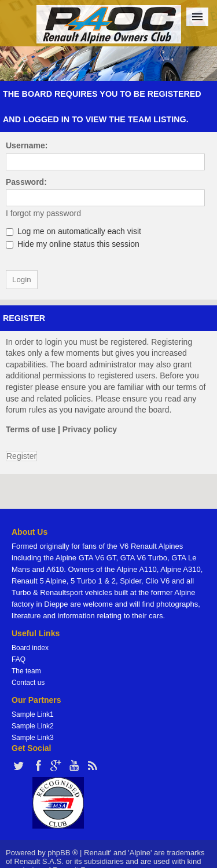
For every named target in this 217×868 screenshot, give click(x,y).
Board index (30, 648)
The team (26, 671)
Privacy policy (90, 429)
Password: (26, 182)
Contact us (28, 683)
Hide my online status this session (73, 244)
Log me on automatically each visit (73, 231)
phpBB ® (62, 853)
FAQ (19, 659)
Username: (27, 145)
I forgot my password (43, 213)
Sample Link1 (33, 714)
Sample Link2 (33, 726)
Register (21, 456)
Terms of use (31, 429)
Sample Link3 (33, 738)
